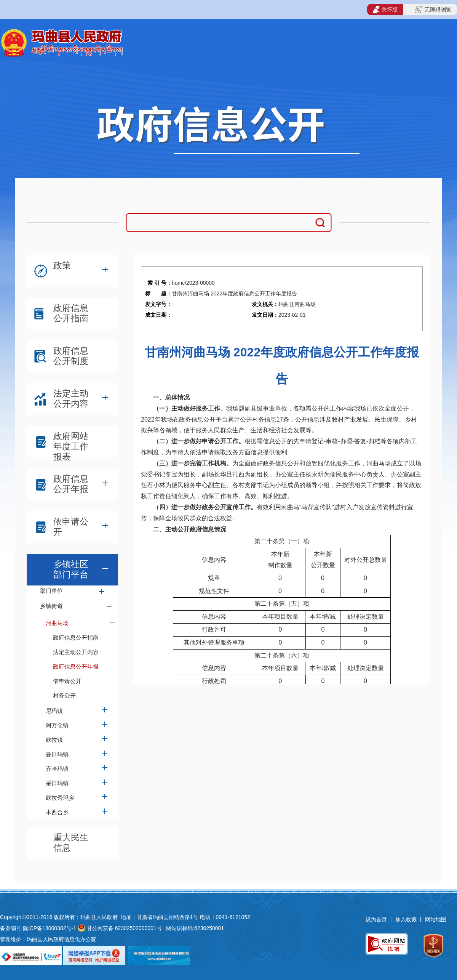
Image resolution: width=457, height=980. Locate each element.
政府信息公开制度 (71, 356)
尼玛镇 (54, 711)
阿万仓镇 (57, 725)
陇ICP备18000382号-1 (50, 928)
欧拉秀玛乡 (60, 798)
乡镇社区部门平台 (71, 569)
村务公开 (64, 695)
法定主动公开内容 (71, 399)
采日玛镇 (57, 783)
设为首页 (376, 919)
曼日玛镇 (57, 754)
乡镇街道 (51, 606)
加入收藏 (407, 919)
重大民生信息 (71, 843)
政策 (62, 265)
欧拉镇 (54, 740)
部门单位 (51, 591)
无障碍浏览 (433, 10)
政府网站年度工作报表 (71, 443)
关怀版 (385, 10)
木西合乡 (57, 812)
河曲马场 (57, 623)
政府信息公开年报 (71, 484)
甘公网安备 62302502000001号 (124, 928)
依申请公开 (71, 527)
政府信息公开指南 (71, 313)
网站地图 (436, 919)
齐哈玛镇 (57, 769)
